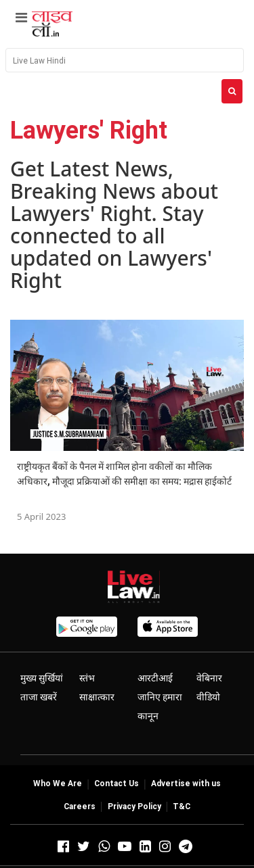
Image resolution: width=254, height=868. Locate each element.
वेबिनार (209, 678)
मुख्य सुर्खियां (42, 678)
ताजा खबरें (39, 697)
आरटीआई (155, 678)
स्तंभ (87, 678)
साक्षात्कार (97, 697)
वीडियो (208, 697)
